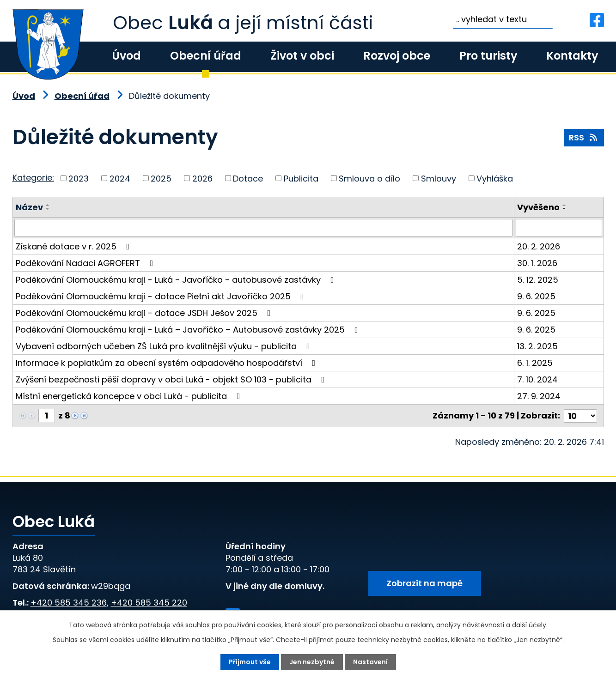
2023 (79, 178)
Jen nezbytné (312, 662)
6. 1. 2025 (535, 363)
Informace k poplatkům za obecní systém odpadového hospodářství (168, 363)
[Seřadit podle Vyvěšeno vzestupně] (565, 205)
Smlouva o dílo (369, 178)
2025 (161, 178)
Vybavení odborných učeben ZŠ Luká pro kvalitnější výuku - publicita (165, 346)
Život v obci (302, 56)
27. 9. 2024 (539, 396)
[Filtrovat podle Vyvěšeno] (559, 228)
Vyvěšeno (538, 207)
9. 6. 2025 (536, 296)
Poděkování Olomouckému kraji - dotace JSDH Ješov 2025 (145, 313)
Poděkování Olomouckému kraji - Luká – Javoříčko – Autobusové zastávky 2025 (189, 330)
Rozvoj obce (397, 56)
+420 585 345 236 (69, 603)
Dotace (248, 178)
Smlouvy (439, 178)
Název (29, 207)
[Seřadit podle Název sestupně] (48, 209)
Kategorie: (33, 178)
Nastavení (370, 662)
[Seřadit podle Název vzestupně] (48, 205)
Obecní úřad (206, 56)
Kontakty (572, 56)
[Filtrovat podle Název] (263, 228)
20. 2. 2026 (539, 246)
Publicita (301, 178)
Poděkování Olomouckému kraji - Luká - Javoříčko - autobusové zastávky (177, 280)
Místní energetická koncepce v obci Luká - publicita (130, 396)
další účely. (530, 625)
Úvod (126, 56)
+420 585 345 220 (149, 603)
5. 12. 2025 (538, 280)
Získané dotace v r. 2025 (75, 246)
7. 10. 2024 (537, 379)
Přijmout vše (250, 662)
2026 (202, 178)
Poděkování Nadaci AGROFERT (86, 263)
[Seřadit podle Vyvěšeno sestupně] (565, 209)
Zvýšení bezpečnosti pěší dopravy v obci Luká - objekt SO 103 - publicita (172, 379)
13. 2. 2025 (537, 346)
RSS (584, 137)
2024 (120, 178)
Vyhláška (495, 178)
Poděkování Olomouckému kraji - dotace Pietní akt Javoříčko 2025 (162, 296)
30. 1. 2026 (537, 263)
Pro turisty (488, 56)
